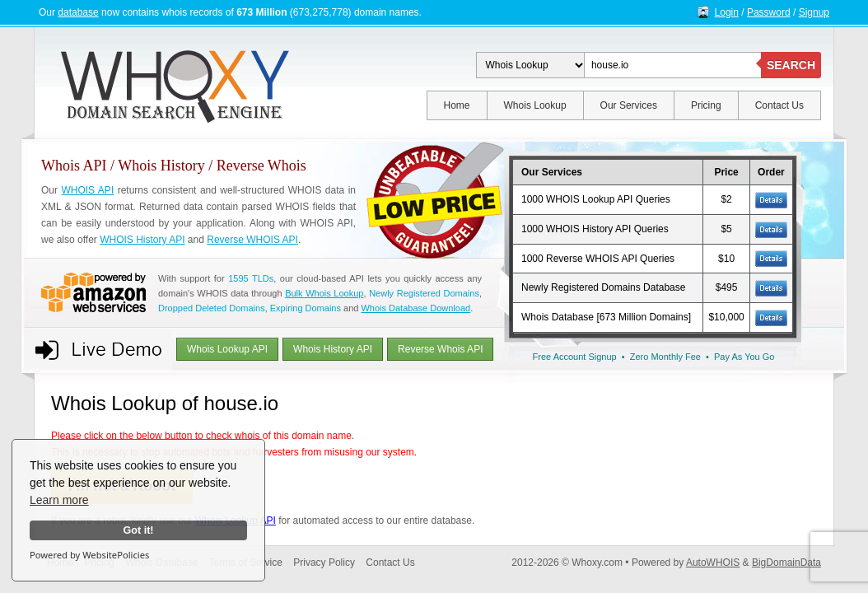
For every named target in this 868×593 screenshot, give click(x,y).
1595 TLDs (251, 278)
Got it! (138, 530)
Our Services (629, 105)
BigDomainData (786, 563)
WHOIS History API (142, 240)
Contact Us (779, 105)
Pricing (706, 105)
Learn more (59, 500)
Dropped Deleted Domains (212, 308)
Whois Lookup (535, 105)
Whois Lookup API (227, 349)
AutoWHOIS (713, 563)
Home (457, 105)
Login (727, 12)
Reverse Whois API (440, 349)
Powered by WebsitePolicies (89, 555)
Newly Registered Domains (424, 293)
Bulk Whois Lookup (324, 293)
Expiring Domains (306, 308)
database (78, 12)
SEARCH (791, 65)
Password (769, 12)
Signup (814, 12)
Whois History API (333, 349)
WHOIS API (87, 190)
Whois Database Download (415, 308)
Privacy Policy (324, 563)
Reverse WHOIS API (252, 240)
